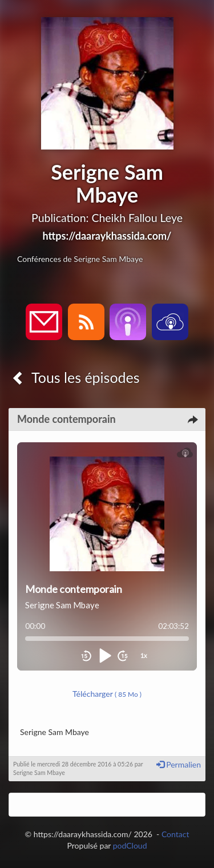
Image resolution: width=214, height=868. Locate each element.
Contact (175, 834)
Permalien (179, 764)
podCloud (130, 845)
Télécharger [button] (107, 694)
